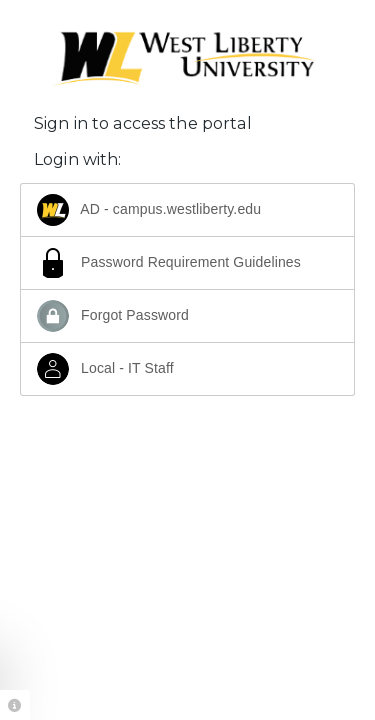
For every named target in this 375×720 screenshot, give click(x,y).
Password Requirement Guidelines (169, 263)
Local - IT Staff (105, 369)
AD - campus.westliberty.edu (149, 210)
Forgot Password (113, 316)
